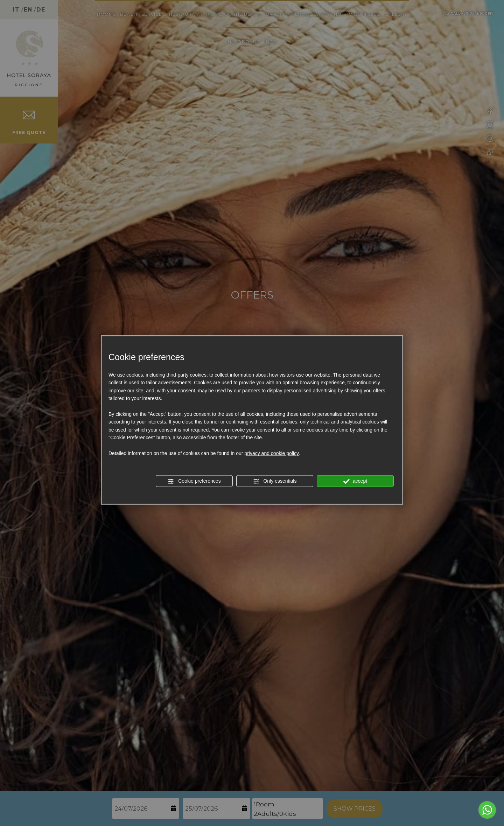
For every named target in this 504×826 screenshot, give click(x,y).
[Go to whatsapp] (487, 810)
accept (355, 481)
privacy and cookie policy (272, 453)
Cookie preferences (194, 481)
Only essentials (275, 481)
